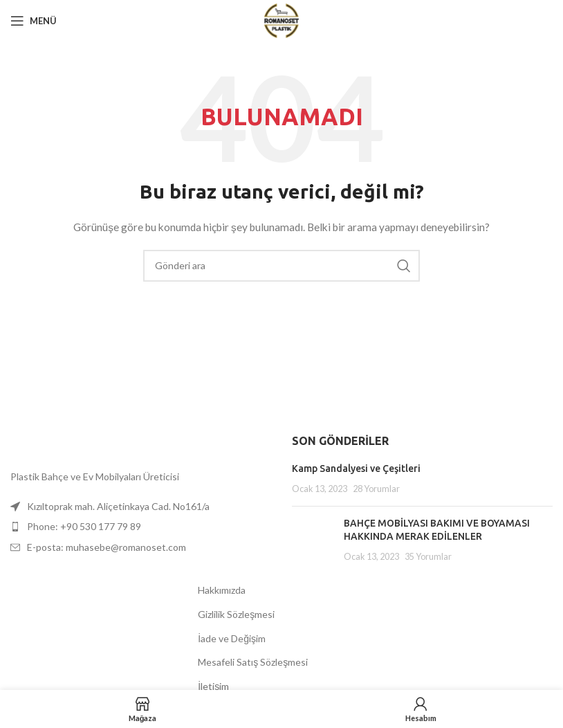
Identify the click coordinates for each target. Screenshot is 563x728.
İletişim (213, 686)
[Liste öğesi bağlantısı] (141, 527)
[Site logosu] (282, 20)
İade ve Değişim (232, 638)
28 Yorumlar (376, 489)
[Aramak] (281, 266)
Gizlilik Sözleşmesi (236, 614)
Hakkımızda (222, 590)
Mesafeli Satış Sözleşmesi (253, 662)
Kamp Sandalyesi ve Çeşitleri (356, 468)
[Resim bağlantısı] (11, 447)
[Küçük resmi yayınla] (313, 540)
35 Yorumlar (428, 557)
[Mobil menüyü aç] (34, 21)
